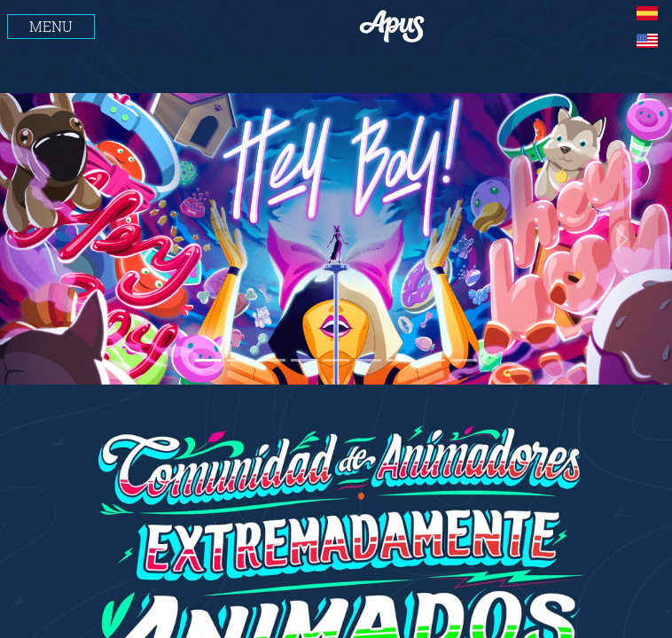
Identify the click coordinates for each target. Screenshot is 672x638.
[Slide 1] (208, 360)
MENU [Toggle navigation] (51, 26)
